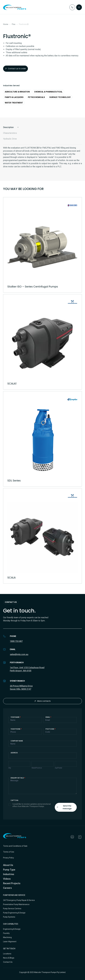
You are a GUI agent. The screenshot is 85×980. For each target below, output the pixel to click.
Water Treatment (14, 103)
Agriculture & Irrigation (17, 92)
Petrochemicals (36, 97)
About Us (8, 865)
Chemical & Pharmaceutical (48, 92)
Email (48, 717)
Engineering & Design (12, 929)
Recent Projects (12, 883)
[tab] (42, 127)
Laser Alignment (10, 942)
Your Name (16, 717)
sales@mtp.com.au (19, 654)
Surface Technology (60, 97)
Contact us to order (16, 69)
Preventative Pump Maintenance (16, 904)
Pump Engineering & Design (14, 913)
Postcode (51, 729)
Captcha (14, 800)
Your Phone (16, 729)
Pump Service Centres (12, 909)
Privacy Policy (8, 858)
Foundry (6, 933)
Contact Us (8, 962)
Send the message (64, 807)
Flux (14, 24)
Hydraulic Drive (10, 139)
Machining (7, 937)
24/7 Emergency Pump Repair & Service (19, 900)
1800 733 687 (16, 641)
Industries (9, 874)
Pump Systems (9, 917)
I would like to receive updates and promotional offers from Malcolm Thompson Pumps (29, 805)
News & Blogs (9, 958)
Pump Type (9, 870)
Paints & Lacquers (14, 97)
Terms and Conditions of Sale (15, 846)
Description (8, 127)
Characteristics (10, 133)
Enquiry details (18, 778)
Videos (7, 879)
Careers (7, 888)
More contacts (42, 701)
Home (6, 24)
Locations (7, 954)
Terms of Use (9, 852)
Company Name (17, 741)
